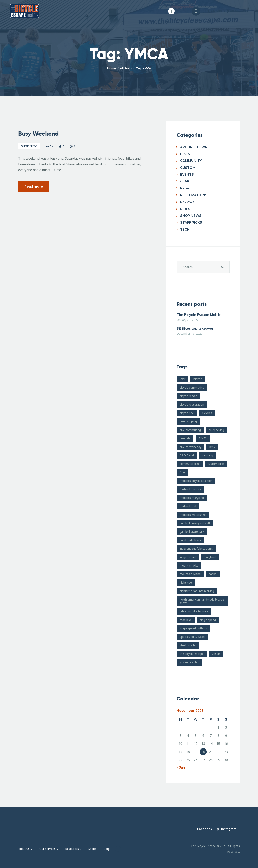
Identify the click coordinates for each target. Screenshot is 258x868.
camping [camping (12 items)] (208, 455)
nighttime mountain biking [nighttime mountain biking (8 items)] (197, 591)
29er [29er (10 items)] (183, 379)
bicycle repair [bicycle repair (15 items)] (188, 396)
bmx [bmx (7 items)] (212, 447)
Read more (34, 187)
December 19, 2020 (189, 334)
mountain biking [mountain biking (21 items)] (190, 574)
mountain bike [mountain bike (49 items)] (189, 566)
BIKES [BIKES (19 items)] (203, 438)
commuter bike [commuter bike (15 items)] (190, 464)
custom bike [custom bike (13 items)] (216, 464)
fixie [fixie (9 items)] (182, 472)
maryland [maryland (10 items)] (210, 557)
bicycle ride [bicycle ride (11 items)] (187, 413)
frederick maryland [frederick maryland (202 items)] (192, 498)
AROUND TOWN (194, 147)
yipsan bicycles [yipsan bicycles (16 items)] (189, 662)
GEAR (185, 181)
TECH (185, 229)
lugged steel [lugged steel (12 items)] (188, 557)
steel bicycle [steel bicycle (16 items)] (188, 645)
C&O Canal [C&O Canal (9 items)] (187, 455)
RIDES (185, 209)
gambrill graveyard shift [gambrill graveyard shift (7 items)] (195, 523)
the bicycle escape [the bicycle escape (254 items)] (192, 654)
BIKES (185, 154)
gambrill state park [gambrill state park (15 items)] (192, 532)
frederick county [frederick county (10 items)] (190, 489)
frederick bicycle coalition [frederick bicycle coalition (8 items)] (196, 481)
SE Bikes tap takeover (195, 329)
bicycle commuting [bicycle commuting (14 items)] (192, 387)
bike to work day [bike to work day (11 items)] (190, 447)
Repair (186, 188)
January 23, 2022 (187, 320)
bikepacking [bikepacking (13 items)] (216, 430)
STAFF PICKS (191, 223)
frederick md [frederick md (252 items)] (188, 506)
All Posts (126, 68)
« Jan (181, 768)
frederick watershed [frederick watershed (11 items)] (193, 515)
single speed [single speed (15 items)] (208, 620)
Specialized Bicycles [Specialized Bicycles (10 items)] (192, 637)
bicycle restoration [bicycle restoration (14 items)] (192, 404)
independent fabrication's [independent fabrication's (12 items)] (196, 549)
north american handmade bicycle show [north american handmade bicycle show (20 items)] (202, 601)
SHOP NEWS (29, 146)
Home (111, 68)
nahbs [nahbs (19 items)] (213, 574)
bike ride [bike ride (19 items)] (185, 438)
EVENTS (187, 175)
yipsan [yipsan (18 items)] (216, 654)
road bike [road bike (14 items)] (186, 620)
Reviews (187, 202)
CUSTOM (188, 168)
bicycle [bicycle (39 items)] (198, 379)
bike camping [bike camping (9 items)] (188, 421)
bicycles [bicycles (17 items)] (207, 413)
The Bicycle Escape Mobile (199, 315)
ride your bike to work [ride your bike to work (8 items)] (194, 611)
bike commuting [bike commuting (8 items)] (190, 430)
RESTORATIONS (194, 195)
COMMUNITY (191, 161)
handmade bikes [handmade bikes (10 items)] (190, 540)
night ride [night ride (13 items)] (186, 582)
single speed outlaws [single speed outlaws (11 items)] (193, 628)
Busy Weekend (38, 134)
